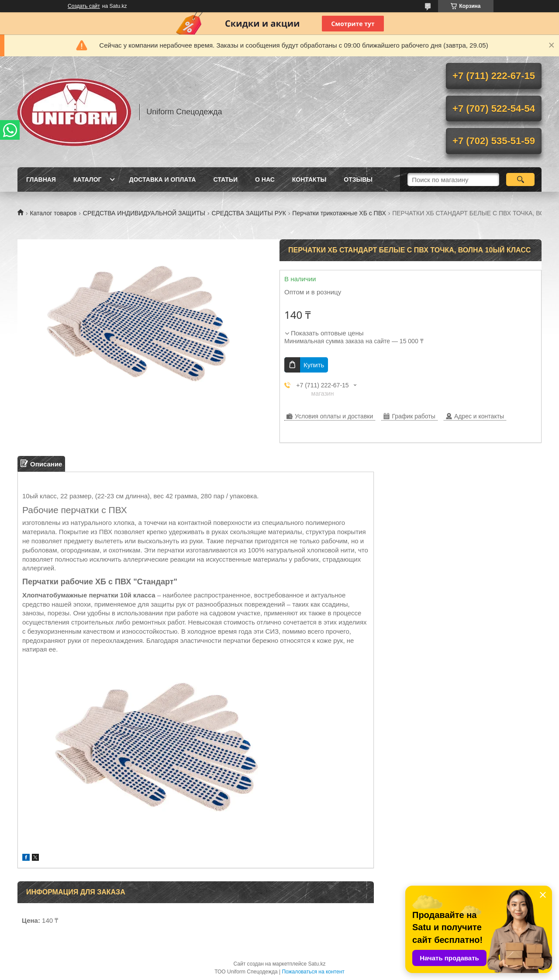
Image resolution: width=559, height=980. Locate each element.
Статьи (225, 179)
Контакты (309, 179)
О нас (265, 179)
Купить (314, 365)
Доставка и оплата (162, 179)
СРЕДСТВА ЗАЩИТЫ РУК (248, 213)
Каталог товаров (53, 213)
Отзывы (358, 179)
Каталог (88, 179)
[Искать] (520, 179)
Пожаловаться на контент (313, 972)
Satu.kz (317, 964)
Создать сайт (84, 6)
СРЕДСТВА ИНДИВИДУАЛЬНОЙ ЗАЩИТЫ (144, 213)
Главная (41, 179)
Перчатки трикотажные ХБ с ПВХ (339, 213)
